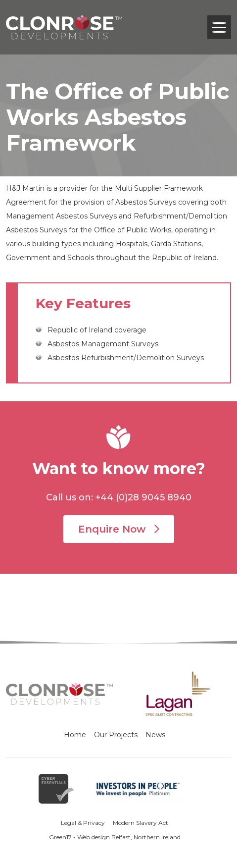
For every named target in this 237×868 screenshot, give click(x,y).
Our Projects (116, 735)
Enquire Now (119, 529)
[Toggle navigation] (219, 27)
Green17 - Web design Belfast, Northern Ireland (115, 837)
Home (75, 735)
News (155, 735)
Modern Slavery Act (141, 823)
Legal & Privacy (83, 823)
